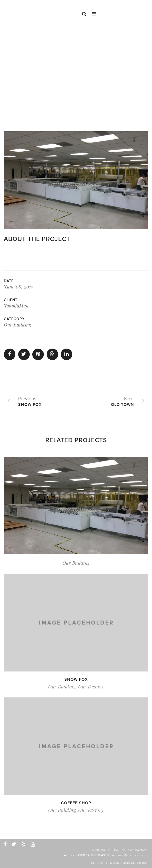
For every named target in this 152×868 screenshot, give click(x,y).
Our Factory (91, 687)
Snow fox (76, 679)
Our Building (17, 325)
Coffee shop (76, 803)
